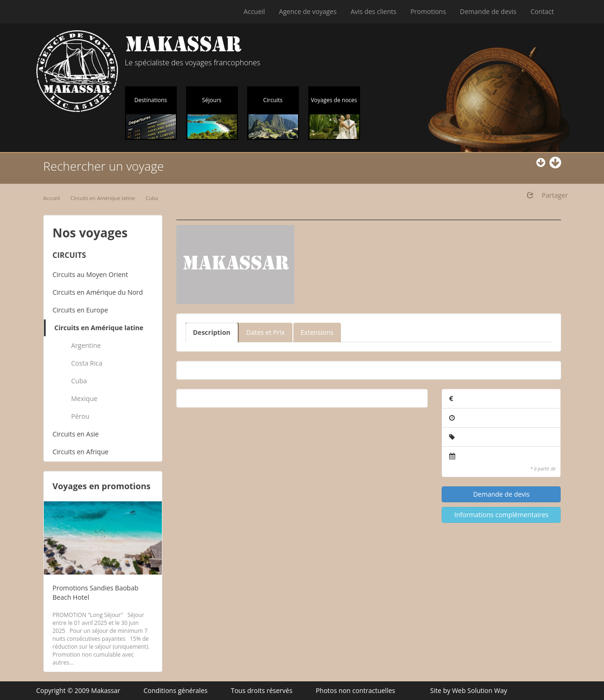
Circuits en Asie (76, 434)
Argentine (86, 345)
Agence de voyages (308, 11)
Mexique (84, 399)
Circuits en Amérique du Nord (98, 292)
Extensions (317, 332)
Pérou (80, 416)
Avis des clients (374, 11)
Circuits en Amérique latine (103, 198)
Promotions (428, 11)
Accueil (254, 11)
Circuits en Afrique (81, 452)
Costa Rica (87, 363)
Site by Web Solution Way (469, 690)
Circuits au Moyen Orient (90, 274)
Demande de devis (488, 11)
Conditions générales (176, 690)
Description (212, 332)
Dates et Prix (266, 332)
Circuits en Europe (80, 310)
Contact (542, 11)
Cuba (152, 198)
